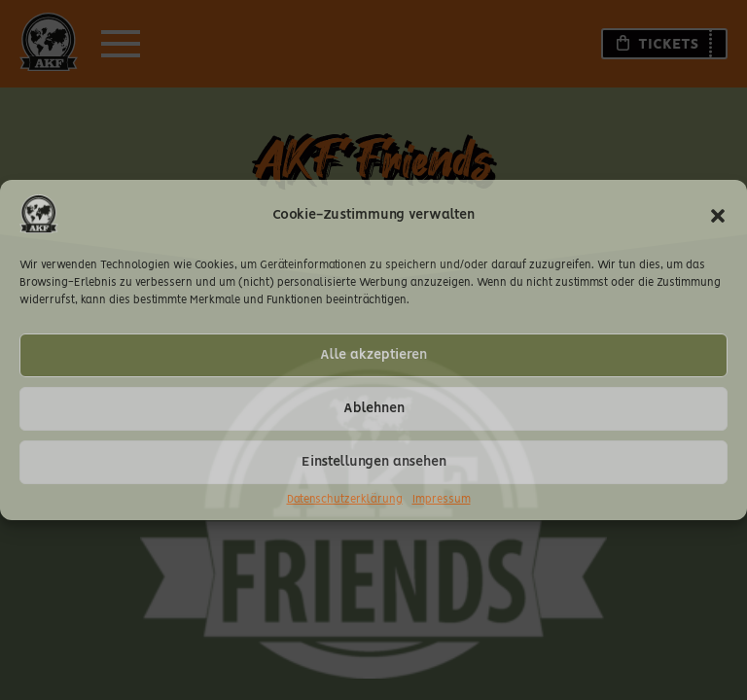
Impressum (442, 500)
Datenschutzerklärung (345, 500)
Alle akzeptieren (373, 355)
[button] (718, 216)
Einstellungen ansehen (374, 462)
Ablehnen (374, 408)
